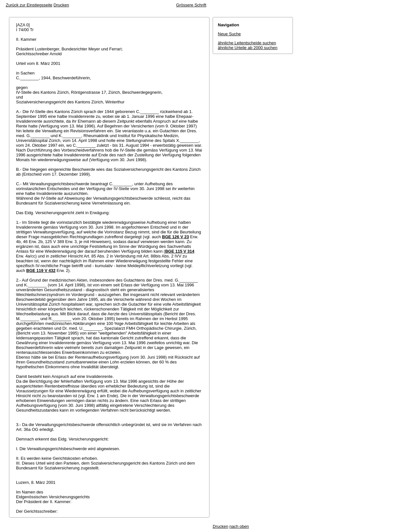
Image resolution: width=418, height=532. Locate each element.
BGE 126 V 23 (175, 237)
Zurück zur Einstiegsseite (29, 5)
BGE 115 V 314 (180, 251)
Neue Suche (229, 34)
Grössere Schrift (191, 5)
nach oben (239, 526)
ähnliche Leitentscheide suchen (247, 43)
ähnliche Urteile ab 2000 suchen (248, 48)
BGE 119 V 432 (41, 270)
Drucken (61, 5)
